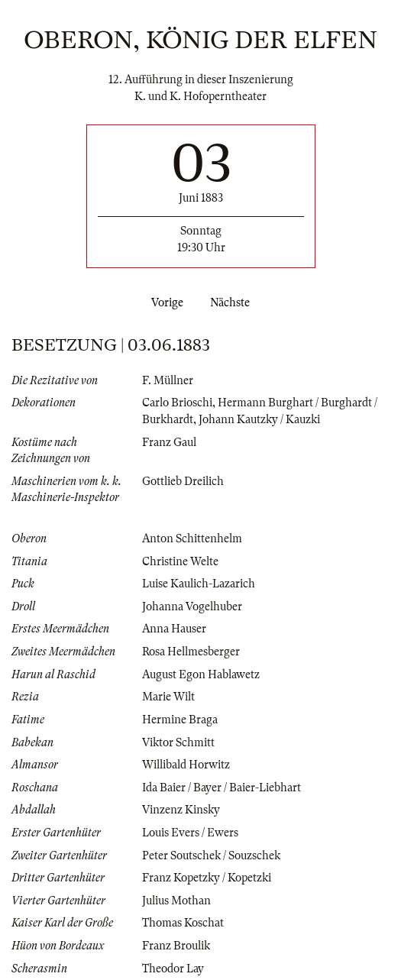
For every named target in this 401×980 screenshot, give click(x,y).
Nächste (233, 302)
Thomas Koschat (183, 923)
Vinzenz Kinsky (181, 810)
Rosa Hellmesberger (191, 652)
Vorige (164, 302)
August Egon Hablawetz (201, 674)
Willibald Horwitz (186, 765)
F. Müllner (168, 380)
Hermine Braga (180, 720)
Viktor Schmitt (178, 742)
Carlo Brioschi (177, 403)
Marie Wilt (168, 697)
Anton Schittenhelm (192, 539)
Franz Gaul (169, 442)
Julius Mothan (176, 901)
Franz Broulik (176, 946)
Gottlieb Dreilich (183, 481)
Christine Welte (180, 561)
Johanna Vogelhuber (192, 606)
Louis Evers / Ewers (190, 833)
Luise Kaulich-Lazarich (199, 584)
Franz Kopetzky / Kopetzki (207, 878)
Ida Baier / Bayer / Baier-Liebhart (222, 788)
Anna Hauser (174, 629)
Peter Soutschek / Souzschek (211, 855)
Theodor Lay (173, 969)
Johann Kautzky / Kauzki (259, 419)
